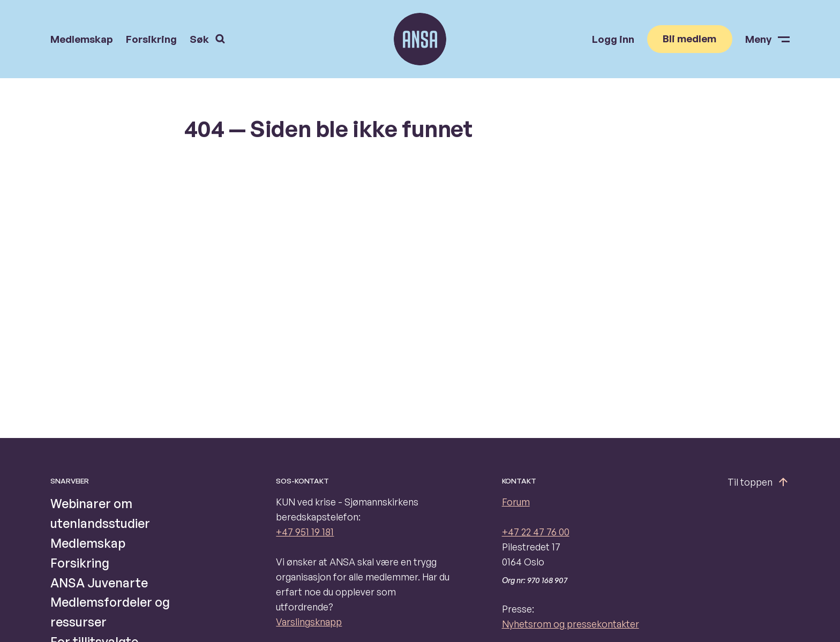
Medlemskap (82, 39)
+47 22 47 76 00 (536, 532)
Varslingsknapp (309, 622)
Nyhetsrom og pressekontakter (571, 624)
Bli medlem (689, 39)
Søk (207, 39)
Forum (516, 502)
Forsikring (151, 39)
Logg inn (613, 39)
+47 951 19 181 (305, 532)
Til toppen (759, 482)
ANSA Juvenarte (99, 583)
